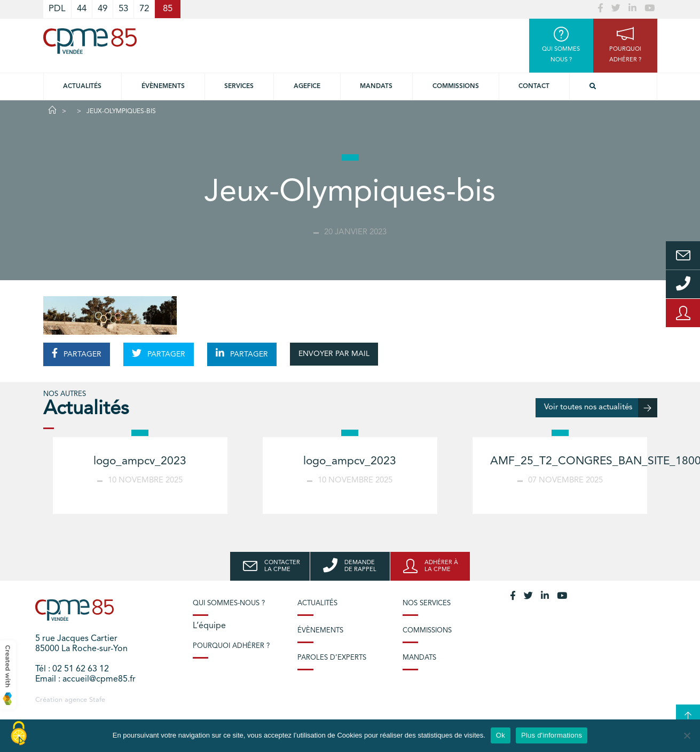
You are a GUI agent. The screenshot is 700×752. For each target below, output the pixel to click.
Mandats (376, 86)
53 (123, 9)
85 (168, 9)
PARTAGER (77, 353)
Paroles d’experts (332, 658)
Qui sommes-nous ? (229, 603)
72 (144, 9)
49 (103, 9)
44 (82, 9)
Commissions (456, 86)
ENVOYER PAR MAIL (334, 354)
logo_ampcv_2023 (140, 461)
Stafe (97, 700)
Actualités (82, 86)
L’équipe (209, 626)
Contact (534, 86)
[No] (687, 735)
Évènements (163, 86)
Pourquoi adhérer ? (231, 646)
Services (239, 86)
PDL (57, 9)
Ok (501, 735)
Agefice (307, 86)
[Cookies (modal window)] (19, 734)
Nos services (427, 603)
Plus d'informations (552, 735)
